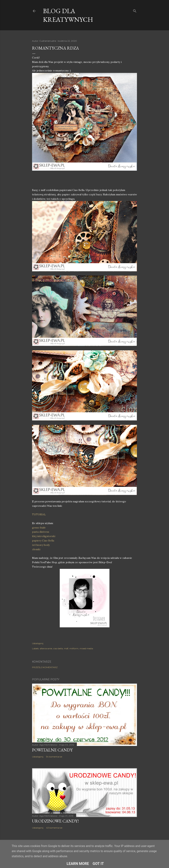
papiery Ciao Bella (43, 541)
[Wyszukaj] (135, 10)
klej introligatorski (44, 536)
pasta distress (41, 532)
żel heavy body (41, 545)
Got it (98, 864)
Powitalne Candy (52, 750)
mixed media (86, 648)
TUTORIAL (39, 514)
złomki (36, 549)
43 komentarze (54, 828)
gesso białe (39, 528)
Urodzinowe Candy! (55, 821)
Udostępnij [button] (38, 643)
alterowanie (46, 648)
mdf (66, 648)
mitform (74, 648)
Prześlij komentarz (45, 667)
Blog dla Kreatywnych (68, 15)
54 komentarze (54, 757)
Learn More (78, 864)
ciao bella (58, 648)
